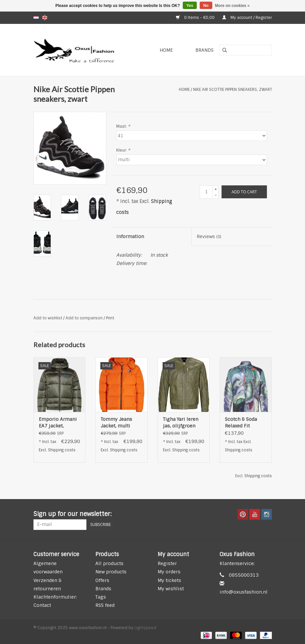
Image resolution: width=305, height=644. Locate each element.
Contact (42, 605)
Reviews (209, 236)
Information (130, 236)
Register (167, 563)
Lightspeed (145, 628)
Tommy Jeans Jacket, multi (116, 422)
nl (36, 18)
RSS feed (105, 605)
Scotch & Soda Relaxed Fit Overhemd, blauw (244, 423)
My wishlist (171, 589)
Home (166, 50)
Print (110, 318)
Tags (101, 597)
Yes (190, 6)
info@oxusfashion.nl (244, 592)
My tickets (169, 580)
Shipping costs (62, 450)
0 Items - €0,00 (196, 18)
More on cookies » (232, 6)
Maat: (123, 126)
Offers (102, 580)
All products (109, 563)
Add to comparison (85, 318)
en (45, 18)
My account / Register (247, 18)
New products (111, 572)
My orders (169, 572)
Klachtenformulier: (55, 597)
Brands (204, 50)
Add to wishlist (48, 318)
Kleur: (123, 150)
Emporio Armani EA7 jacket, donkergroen (58, 423)
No (206, 6)
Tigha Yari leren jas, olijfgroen (181, 422)
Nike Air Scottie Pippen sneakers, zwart (232, 90)
